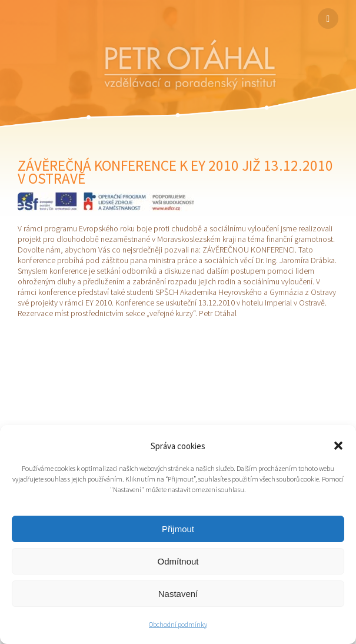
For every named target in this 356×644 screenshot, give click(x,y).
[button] (338, 446)
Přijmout (178, 529)
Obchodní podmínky (178, 624)
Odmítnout (178, 561)
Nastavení (178, 594)
